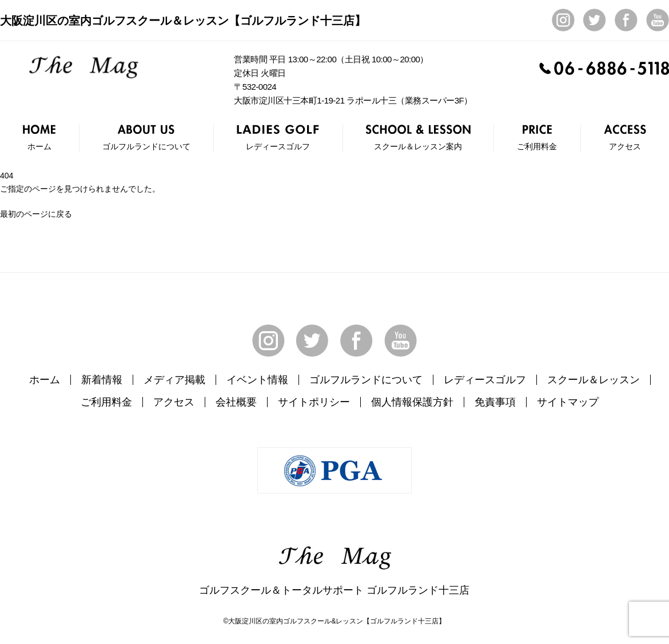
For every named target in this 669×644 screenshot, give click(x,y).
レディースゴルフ (485, 380)
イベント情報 (257, 380)
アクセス (174, 402)
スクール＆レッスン (594, 380)
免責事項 (495, 402)
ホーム (45, 380)
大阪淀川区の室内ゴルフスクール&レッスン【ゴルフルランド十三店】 (337, 621)
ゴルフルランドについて (366, 380)
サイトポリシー (314, 402)
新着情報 (102, 380)
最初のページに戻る (36, 214)
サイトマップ (568, 402)
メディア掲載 (174, 380)
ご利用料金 (106, 402)
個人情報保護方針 (412, 402)
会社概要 (236, 402)
